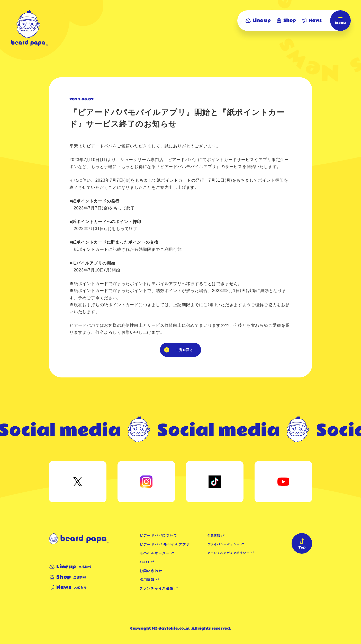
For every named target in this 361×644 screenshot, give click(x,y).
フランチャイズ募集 (156, 588)
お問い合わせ (151, 571)
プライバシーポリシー (223, 544)
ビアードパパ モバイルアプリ (165, 544)
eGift (145, 562)
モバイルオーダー (155, 553)
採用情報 (147, 579)
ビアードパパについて (158, 535)
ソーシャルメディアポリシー (228, 553)
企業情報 (214, 535)
